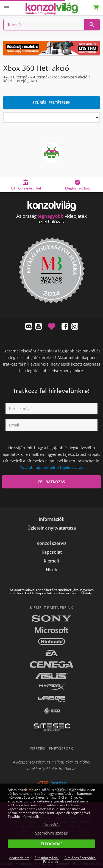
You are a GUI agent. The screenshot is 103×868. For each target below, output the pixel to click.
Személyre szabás (51, 833)
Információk (51, 519)
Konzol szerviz (51, 543)
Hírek (51, 570)
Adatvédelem (19, 858)
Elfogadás (52, 844)
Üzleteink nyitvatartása (52, 528)
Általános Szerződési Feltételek (70, 860)
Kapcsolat (52, 552)
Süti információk (47, 858)
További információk (23, 817)
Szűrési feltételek (51, 102)
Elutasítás (51, 825)
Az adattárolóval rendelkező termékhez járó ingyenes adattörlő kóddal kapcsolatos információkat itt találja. (52, 592)
